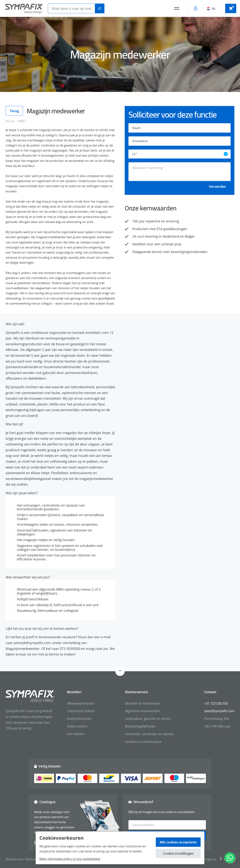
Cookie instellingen (178, 853)
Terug (14, 111)
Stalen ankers (74, 727)
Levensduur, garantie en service (146, 719)
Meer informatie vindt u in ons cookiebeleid (70, 859)
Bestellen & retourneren (140, 704)
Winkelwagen (232, 8)
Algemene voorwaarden (140, 712)
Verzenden (217, 186)
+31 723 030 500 (215, 704)
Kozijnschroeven (76, 719)
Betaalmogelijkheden (138, 727)
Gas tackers (72, 734)
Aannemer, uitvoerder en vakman (147, 734)
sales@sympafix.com (219, 712)
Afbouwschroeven (77, 704)
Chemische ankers (77, 712)
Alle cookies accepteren (178, 842)
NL (211, 9)
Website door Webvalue (22, 858)
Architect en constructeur (141, 742)
